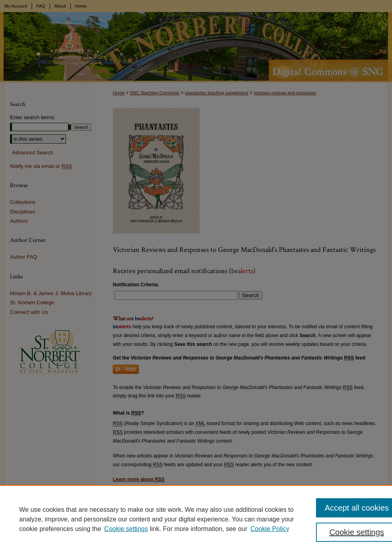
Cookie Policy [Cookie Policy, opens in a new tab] (270, 529)
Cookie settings (126, 529)
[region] (196, 519)
